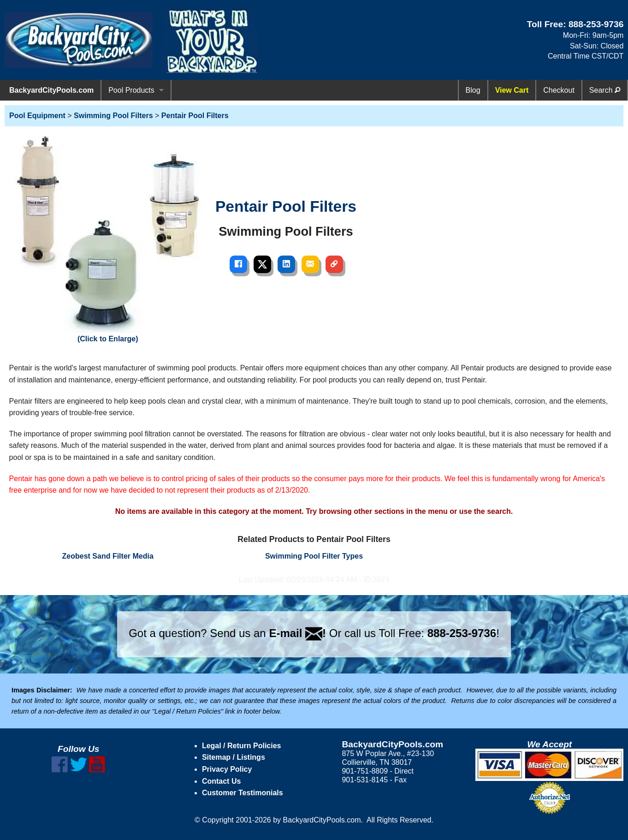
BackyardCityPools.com (51, 90)
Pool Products (131, 90)
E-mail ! (297, 633)
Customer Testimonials (243, 793)
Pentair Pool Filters (195, 116)
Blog (473, 90)
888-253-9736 (596, 24)
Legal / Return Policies (242, 746)
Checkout (559, 90)
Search (605, 90)
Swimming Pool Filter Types (314, 556)
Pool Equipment (37, 116)
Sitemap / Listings (234, 757)
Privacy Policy (227, 769)
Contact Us (221, 781)
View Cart (512, 90)
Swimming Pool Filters (113, 116)
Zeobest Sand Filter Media (108, 556)
